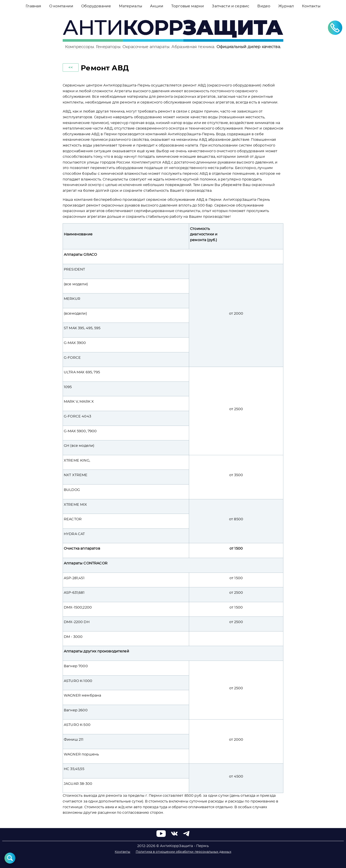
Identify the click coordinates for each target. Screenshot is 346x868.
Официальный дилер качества (248, 47)
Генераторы (108, 47)
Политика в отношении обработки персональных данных (183, 852)
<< (71, 68)
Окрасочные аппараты (146, 47)
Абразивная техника (193, 47)
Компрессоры (80, 47)
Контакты (122, 852)
